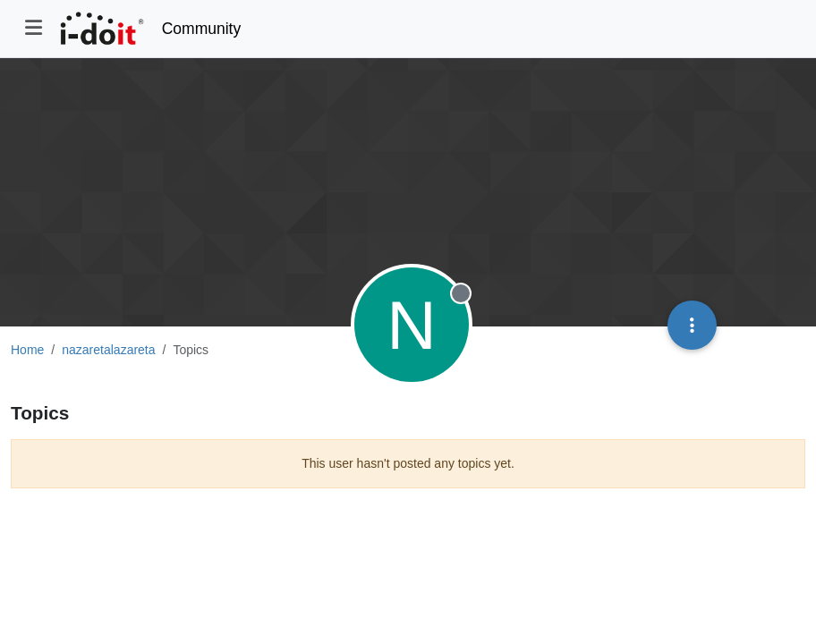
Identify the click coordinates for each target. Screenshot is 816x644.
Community (202, 29)
